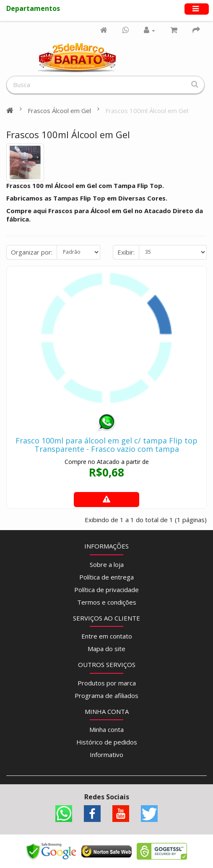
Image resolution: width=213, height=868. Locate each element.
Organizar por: (32, 252)
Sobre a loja (107, 564)
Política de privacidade (106, 590)
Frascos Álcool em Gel (59, 111)
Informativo (106, 755)
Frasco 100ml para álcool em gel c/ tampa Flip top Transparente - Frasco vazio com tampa (106, 445)
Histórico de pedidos (107, 742)
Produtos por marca (107, 683)
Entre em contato (107, 636)
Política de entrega (106, 577)
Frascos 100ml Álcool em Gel (147, 111)
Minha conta (106, 729)
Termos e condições (107, 602)
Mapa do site (106, 649)
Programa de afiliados (106, 695)
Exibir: (126, 252)
